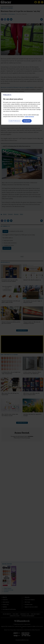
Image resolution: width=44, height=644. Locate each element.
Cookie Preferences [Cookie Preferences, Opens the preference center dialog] (15, 121)
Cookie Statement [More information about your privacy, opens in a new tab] (29, 116)
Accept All (27, 121)
